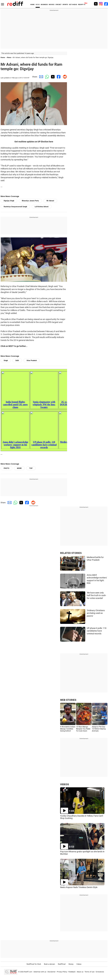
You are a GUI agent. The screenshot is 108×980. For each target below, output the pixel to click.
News (9, 58)
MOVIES (52, 5)
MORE (19, 468)
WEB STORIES (68, 700)
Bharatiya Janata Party (30, 201)
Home (3, 58)
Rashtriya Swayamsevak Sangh (15, 207)
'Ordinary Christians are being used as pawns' (96, 613)
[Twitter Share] (52, 77)
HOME (32, 5)
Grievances (100, 972)
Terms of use (90, 972)
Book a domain (49, 964)
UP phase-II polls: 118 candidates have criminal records (97, 631)
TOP (31, 468)
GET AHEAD (73, 5)
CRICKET (58, 5)
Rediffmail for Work (34, 964)
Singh (6, 361)
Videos (79, 964)
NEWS (38, 5)
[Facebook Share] (58, 77)
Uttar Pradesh (32, 361)
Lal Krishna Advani (42, 207)
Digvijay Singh (9, 201)
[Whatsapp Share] (46, 77)
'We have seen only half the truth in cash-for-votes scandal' (96, 595)
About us (80, 972)
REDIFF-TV (82, 5)
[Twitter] (96, 4)
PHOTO (7, 468)
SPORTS (65, 5)
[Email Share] (40, 77)
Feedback (72, 972)
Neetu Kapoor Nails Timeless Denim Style (79, 887)
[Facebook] (106, 4)
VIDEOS (64, 784)
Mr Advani (50, 201)
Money (71, 964)
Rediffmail (62, 964)
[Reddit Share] (64, 77)
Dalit (17, 361)
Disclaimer (52, 972)
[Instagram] (101, 4)
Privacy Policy (62, 972)
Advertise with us (40, 972)
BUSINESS (44, 5)
